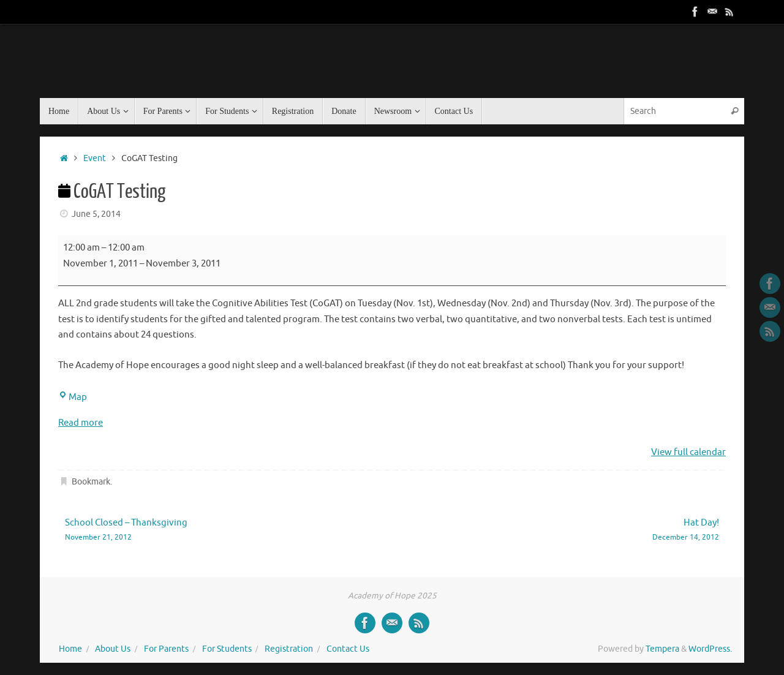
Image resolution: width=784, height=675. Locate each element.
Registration (289, 649)
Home (70, 649)
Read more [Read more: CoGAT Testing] (81, 423)
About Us (113, 649)
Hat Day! (569, 530)
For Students (227, 649)
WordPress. (710, 649)
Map (73, 397)
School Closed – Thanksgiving (215, 530)
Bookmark (91, 482)
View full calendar (688, 452)
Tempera (662, 649)
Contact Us (348, 649)
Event (95, 158)
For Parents (166, 649)
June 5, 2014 (96, 214)
